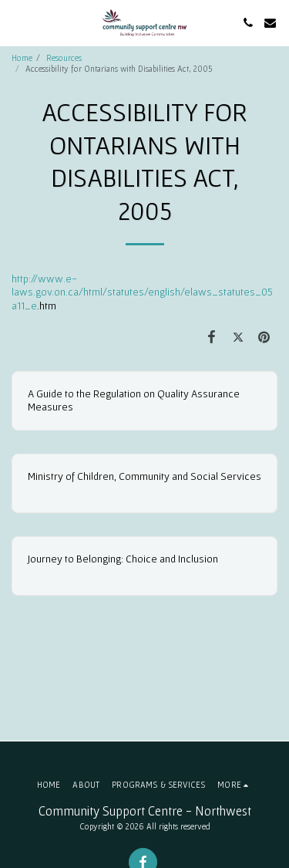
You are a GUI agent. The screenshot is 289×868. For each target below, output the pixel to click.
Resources (64, 58)
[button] (17, 22)
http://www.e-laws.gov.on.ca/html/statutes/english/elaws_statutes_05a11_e (142, 292)
